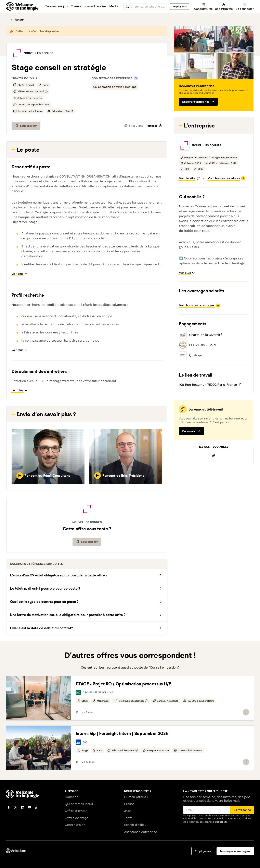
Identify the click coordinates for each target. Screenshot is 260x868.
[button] (17, 53)
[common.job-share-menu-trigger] (151, 126)
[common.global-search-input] (145, 7)
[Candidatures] (203, 6)
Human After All (136, 779)
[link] (38, 680)
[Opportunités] (224, 6)
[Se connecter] (245, 6)
